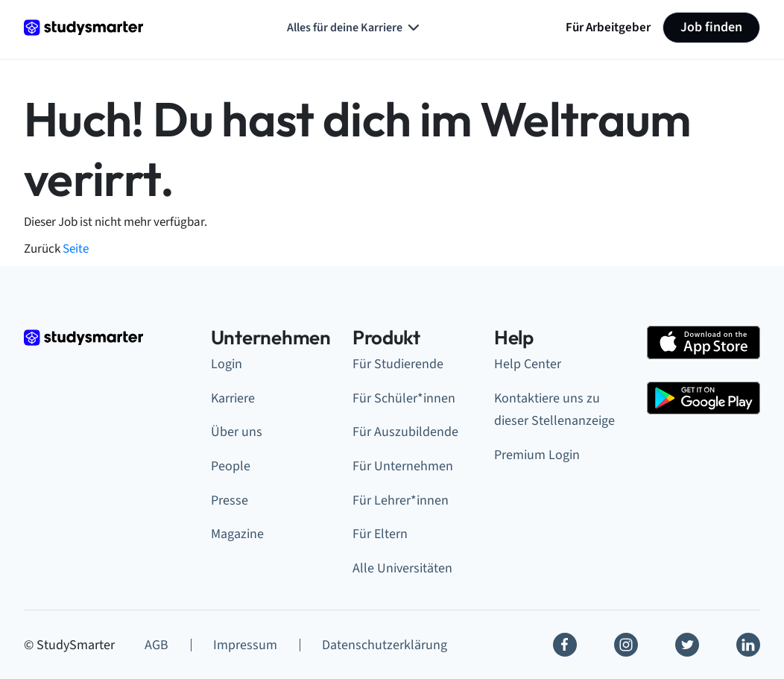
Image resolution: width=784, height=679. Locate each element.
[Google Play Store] (704, 398)
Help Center (528, 364)
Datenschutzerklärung (385, 645)
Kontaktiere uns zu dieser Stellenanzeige (554, 410)
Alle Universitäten (402, 568)
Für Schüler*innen (404, 398)
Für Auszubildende (405, 432)
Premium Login (537, 455)
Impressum (245, 645)
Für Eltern (380, 534)
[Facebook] (565, 645)
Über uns (237, 432)
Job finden (711, 27)
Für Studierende (398, 364)
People (231, 466)
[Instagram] (626, 645)
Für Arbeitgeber (608, 27)
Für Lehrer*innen (401, 500)
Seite (76, 249)
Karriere (233, 398)
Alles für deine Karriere (355, 28)
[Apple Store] (704, 342)
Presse (230, 500)
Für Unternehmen (403, 466)
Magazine (237, 534)
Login (227, 364)
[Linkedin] (748, 645)
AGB (157, 645)
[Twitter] (687, 645)
